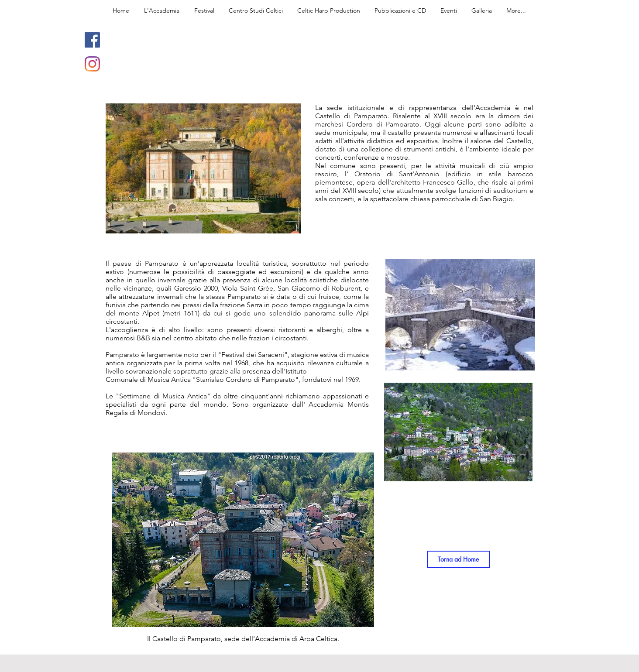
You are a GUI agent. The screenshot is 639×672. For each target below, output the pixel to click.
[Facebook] (92, 40)
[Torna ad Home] (458, 559)
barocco (520, 174)
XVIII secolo (361, 190)
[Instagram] (92, 64)
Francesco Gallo (448, 182)
